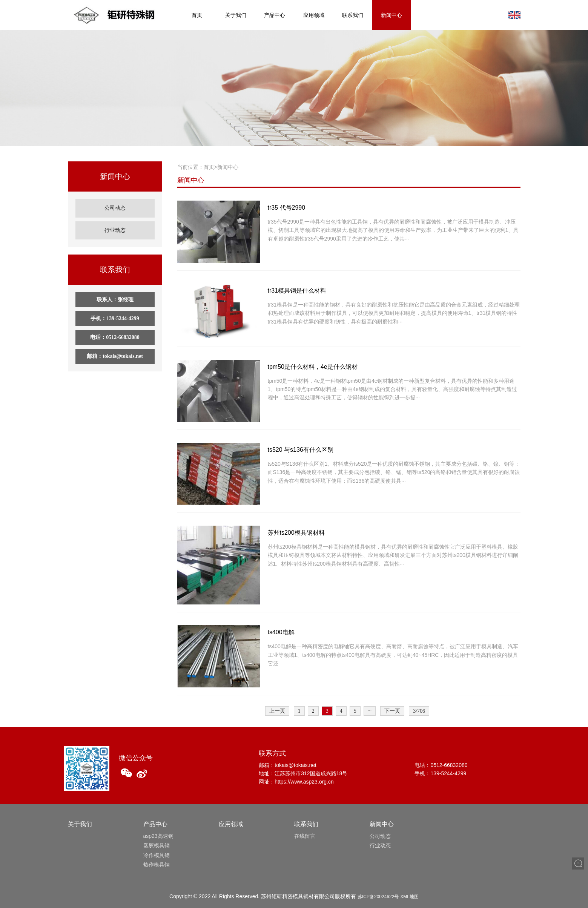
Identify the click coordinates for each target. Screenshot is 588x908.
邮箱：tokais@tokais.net (115, 350)
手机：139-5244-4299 (115, 312)
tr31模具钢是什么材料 (297, 291)
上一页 (277, 711)
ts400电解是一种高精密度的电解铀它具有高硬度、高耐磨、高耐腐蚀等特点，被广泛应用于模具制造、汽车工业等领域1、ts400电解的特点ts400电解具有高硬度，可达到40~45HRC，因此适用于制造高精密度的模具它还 (393, 655)
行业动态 (115, 225)
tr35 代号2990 (287, 208)
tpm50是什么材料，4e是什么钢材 (313, 367)
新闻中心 (391, 15)
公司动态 (115, 206)
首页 (197, 15)
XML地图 (409, 897)
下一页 (392, 711)
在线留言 (305, 836)
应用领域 (314, 15)
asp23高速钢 (158, 836)
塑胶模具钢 (157, 845)
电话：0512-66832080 (115, 331)
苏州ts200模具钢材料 (296, 533)
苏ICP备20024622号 (378, 897)
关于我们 (236, 15)
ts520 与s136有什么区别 (301, 450)
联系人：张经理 (115, 293)
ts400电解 (281, 632)
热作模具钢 (157, 865)
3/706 (419, 711)
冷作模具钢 (157, 855)
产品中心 (275, 15)
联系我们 (353, 15)
